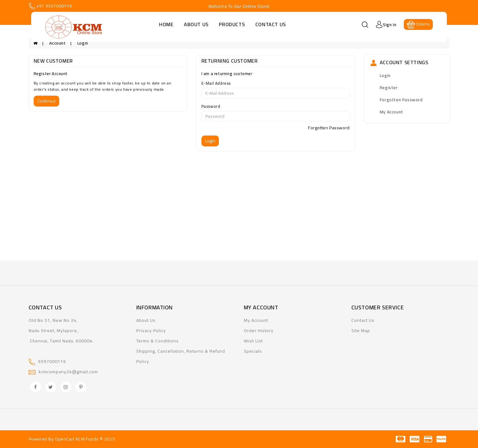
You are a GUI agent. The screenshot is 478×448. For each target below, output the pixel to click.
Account (57, 43)
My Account (391, 112)
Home (166, 24)
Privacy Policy (151, 331)
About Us (196, 24)
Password (211, 106)
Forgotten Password (329, 128)
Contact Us (271, 24)
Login (83, 43)
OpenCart (65, 439)
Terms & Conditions (157, 341)
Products (232, 24)
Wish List (253, 341)
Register (389, 88)
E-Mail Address (216, 83)
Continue (47, 101)
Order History (259, 331)
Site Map (361, 331)
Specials (253, 351)
